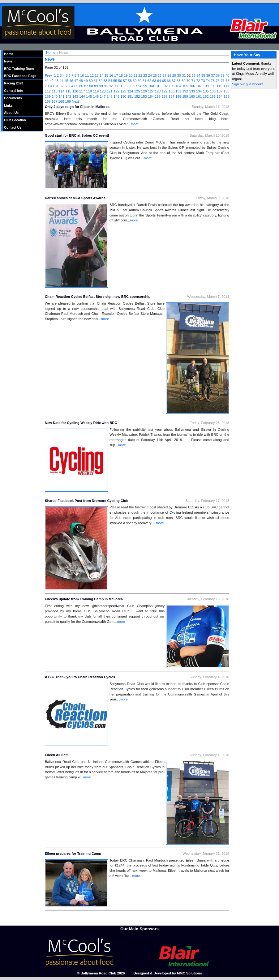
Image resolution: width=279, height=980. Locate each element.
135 (206, 91)
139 (48, 96)
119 (96, 91)
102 (165, 86)
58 (130, 81)
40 (227, 75)
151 (130, 96)
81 (57, 86)
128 (158, 91)
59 (135, 81)
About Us (11, 113)
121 (110, 91)
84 (71, 86)
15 (106, 75)
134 (199, 91)
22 (140, 75)
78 (227, 81)
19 (126, 75)
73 (203, 81)
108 (206, 86)
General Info (14, 91)
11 (87, 75)
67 (174, 81)
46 (71, 81)
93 (116, 86)
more (135, 124)
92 (111, 86)
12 (92, 75)
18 (121, 75)
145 (89, 96)
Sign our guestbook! (247, 84)
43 (57, 81)
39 (222, 75)
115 (69, 91)
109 (213, 86)
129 (165, 91)
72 (198, 81)
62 (149, 81)
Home (9, 54)
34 (198, 75)
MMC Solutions (189, 973)
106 (192, 86)
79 (47, 86)
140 (55, 96)
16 (111, 75)
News (8, 61)
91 (106, 86)
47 (76, 81)
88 (91, 86)
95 (126, 86)
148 (110, 96)
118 (89, 91)
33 (193, 75)
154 (151, 96)
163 (213, 96)
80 (52, 86)
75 (213, 81)
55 (115, 81)
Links (8, 105)
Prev (48, 75)
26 (160, 75)
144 (82, 96)
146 (96, 96)
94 (121, 86)
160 (192, 96)
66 (169, 81)
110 (219, 86)
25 (155, 75)
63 (154, 81)
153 (144, 96)
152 (137, 96)
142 (69, 96)
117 (82, 91)
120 (103, 91)
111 (226, 86)
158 (178, 96)
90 (101, 86)
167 (55, 101)
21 (135, 75)
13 (97, 75)
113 (55, 91)
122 (116, 91)
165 (227, 96)
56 (120, 81)
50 (91, 81)
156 (165, 96)
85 (76, 86)
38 (218, 75)
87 (86, 86)
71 (193, 81)
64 (159, 81)
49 (86, 81)
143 (75, 96)
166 (48, 101)
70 (188, 81)
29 (174, 75)
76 (217, 81)
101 (158, 86)
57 (125, 81)
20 (131, 75)
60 (139, 81)
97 (135, 86)
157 (172, 96)
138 (227, 91)
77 (222, 81)
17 (116, 75)
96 (130, 86)
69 (183, 81)
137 (219, 91)
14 (101, 75)
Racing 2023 (14, 83)
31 (184, 75)
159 (185, 96)
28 (169, 75)
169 (68, 101)
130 (172, 91)
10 (82, 75)
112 (48, 91)
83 (67, 86)
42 (52, 81)
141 (61, 96)
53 (105, 81)
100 (151, 86)
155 (158, 96)
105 (185, 86)
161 (199, 96)
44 (61, 81)
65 (164, 81)
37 (213, 75)
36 (208, 75)
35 (203, 75)
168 (61, 101)
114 (61, 91)
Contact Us (13, 127)
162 (206, 96)
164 (219, 96)
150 (123, 96)
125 (137, 91)
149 (116, 96)
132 (185, 91)
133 (192, 91)
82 (62, 86)
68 (178, 81)
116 (75, 91)
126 (144, 91)
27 (165, 75)
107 (199, 86)
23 (145, 75)
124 (130, 91)
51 (96, 81)
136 (213, 91)
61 (144, 81)
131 (178, 91)
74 (208, 81)
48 (81, 81)
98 (140, 86)
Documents (13, 98)
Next (75, 101)
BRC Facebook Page (20, 76)
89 (96, 86)
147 (103, 96)
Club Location (15, 120)
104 (179, 86)
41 (47, 81)
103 (172, 86)
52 (101, 81)
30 (179, 75)
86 (81, 86)
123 (123, 91)
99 (145, 86)
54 (110, 81)
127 (151, 91)
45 (66, 81)
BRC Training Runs (19, 69)
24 (150, 75)
